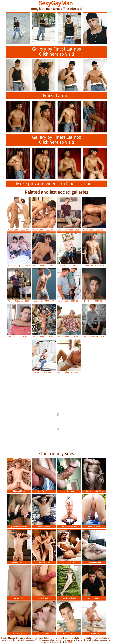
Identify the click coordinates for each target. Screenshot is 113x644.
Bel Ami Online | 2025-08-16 (94, 214)
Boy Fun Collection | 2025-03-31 (94, 321)
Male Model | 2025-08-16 (94, 250)
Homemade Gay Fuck (94, 475)
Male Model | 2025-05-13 (44, 285)
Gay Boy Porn (19, 582)
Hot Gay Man (69, 475)
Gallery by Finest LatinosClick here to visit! (56, 52)
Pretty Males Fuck (94, 546)
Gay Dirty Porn (69, 546)
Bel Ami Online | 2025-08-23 (44, 214)
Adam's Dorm (94, 582)
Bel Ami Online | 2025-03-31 (69, 321)
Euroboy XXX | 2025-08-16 (19, 250)
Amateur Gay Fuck (19, 546)
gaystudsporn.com (19, 511)
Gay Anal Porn (69, 618)
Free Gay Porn (44, 511)
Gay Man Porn (19, 618)
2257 (70, 642)
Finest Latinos (57, 96)
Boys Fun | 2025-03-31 (44, 356)
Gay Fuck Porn (44, 475)
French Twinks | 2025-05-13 (69, 285)
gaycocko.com (44, 618)
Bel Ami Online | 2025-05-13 (44, 321)
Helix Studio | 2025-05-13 (94, 285)
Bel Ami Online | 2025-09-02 (19, 214)
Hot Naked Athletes (69, 511)
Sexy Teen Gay (44, 546)
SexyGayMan (56, 3)
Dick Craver (44, 582)
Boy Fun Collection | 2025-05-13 (19, 286)
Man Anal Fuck (19, 475)
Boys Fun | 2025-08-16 (69, 250)
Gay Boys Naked (69, 582)
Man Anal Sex (94, 618)
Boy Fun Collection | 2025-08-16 (69, 214)
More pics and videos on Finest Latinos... (57, 184)
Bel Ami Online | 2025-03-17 (69, 356)
